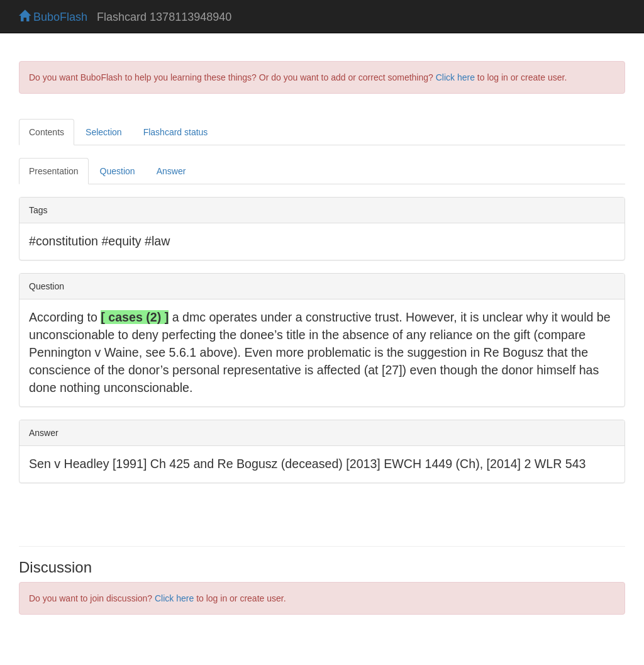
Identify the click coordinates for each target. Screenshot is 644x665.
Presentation (54, 171)
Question (118, 171)
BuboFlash (53, 17)
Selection (104, 132)
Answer (171, 171)
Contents (47, 132)
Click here (455, 77)
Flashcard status (176, 132)
